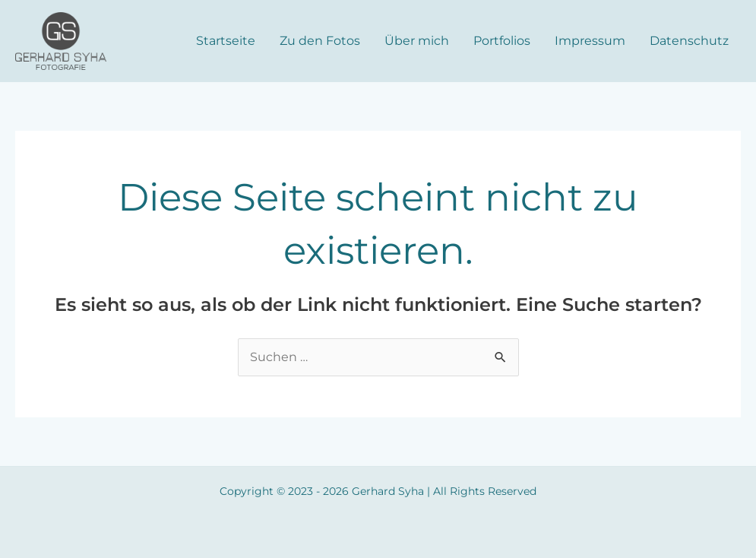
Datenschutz (689, 41)
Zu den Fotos (320, 41)
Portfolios (502, 41)
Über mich (417, 41)
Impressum (590, 41)
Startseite (226, 41)
